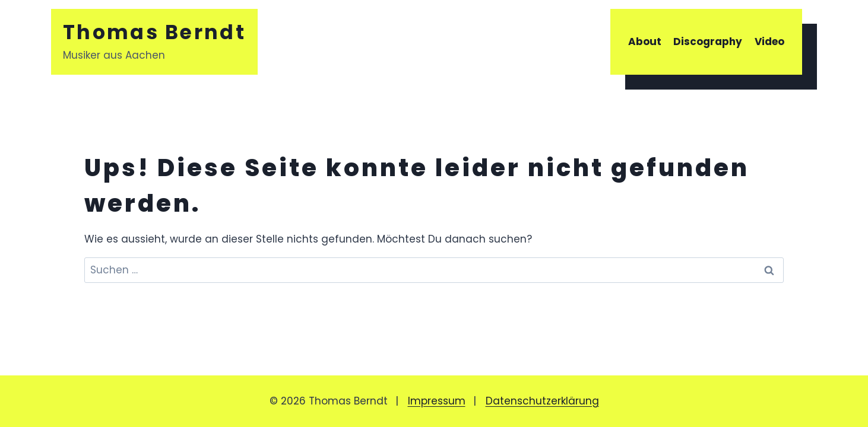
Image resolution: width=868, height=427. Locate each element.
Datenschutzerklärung (542, 401)
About (645, 42)
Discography (708, 42)
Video (769, 42)
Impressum (437, 401)
